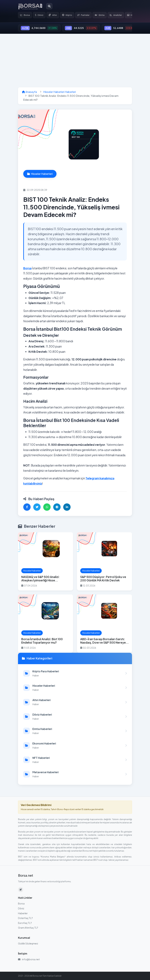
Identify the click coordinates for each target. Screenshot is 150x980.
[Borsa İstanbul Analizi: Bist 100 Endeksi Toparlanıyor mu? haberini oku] (46, 624)
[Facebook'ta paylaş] (27, 507)
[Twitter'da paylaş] (37, 507)
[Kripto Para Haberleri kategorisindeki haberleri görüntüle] (75, 673)
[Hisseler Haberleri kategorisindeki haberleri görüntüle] (75, 688)
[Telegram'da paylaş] (57, 507)
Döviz (39, 15)
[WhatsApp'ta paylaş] (47, 507)
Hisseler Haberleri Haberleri (60, 92)
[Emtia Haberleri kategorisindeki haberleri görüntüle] (75, 731)
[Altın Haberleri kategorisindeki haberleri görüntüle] (75, 702)
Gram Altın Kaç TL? (28, 928)
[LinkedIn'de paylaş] (67, 507)
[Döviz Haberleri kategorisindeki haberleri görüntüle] (75, 717)
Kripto (67, 15)
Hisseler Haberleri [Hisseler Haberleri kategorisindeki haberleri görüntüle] (40, 174)
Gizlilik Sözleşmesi (28, 943)
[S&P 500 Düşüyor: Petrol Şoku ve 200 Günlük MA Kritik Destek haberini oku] (104, 561)
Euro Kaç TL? (25, 923)
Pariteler (83, 15)
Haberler (23, 913)
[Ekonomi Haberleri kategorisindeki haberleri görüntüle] (75, 745)
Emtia (100, 15)
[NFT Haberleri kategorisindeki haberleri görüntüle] (75, 760)
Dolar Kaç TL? (25, 918)
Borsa (25, 15)
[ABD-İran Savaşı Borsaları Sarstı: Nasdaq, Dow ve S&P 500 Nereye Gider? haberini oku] (104, 624)
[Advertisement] (75, 61)
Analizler (116, 15)
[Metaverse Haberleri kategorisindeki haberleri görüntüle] (75, 774)
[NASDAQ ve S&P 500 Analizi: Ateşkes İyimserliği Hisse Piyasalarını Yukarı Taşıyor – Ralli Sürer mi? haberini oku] (46, 561)
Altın (53, 15)
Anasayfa (29, 92)
